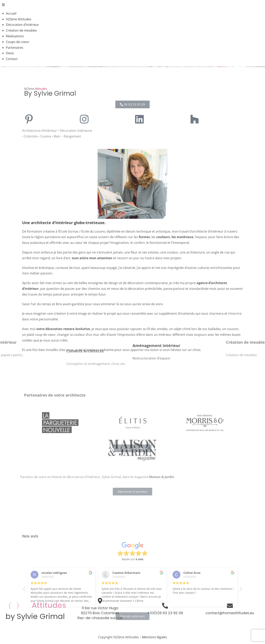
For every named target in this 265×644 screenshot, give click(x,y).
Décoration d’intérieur (22, 25)
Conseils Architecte (85, 360)
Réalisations (15, 36)
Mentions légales (154, 637)
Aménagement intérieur (156, 357)
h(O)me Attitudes (19, 19)
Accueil (11, 13)
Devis (10, 53)
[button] (132, 5)
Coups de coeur (18, 42)
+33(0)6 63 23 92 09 (165, 613)
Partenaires (15, 48)
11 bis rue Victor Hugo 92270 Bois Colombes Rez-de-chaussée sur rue (100, 613)
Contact (12, 59)
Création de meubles (21, 30)
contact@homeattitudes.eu (230, 613)
